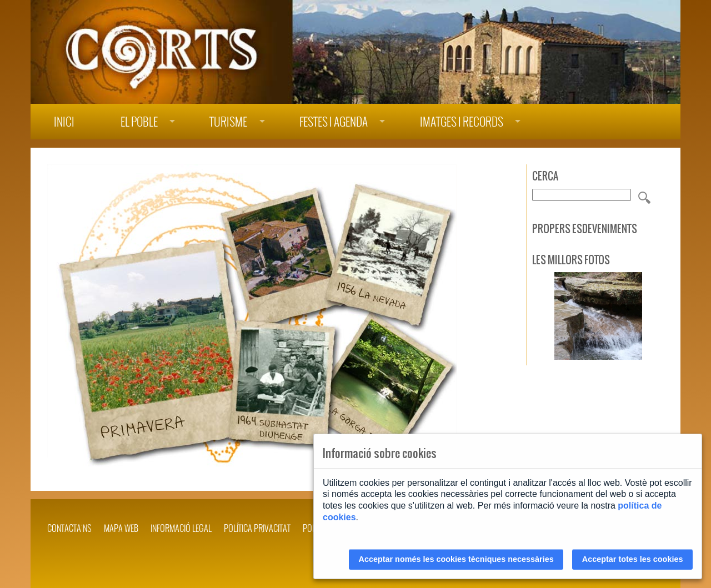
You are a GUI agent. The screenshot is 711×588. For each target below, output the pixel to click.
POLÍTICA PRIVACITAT (257, 528)
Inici (64, 122)
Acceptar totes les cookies (633, 559)
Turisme (228, 122)
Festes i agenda (334, 122)
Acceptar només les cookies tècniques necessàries (456, 559)
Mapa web (121, 528)
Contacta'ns (69, 528)
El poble (139, 122)
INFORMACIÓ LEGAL (181, 528)
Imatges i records (462, 122)
